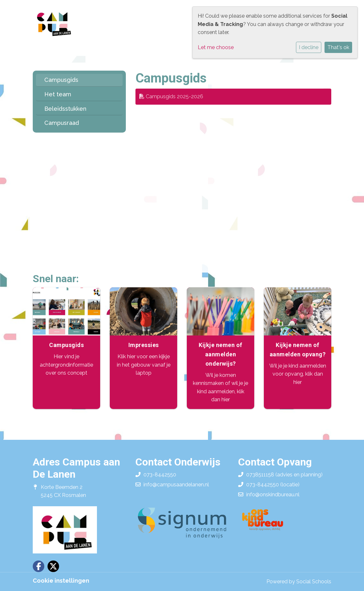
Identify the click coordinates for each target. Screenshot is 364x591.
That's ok (338, 47)
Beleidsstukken (65, 109)
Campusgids (61, 80)
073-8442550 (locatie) (273, 485)
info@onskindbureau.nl (273, 495)
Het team (58, 94)
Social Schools (314, 582)
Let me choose (216, 47)
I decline (309, 47)
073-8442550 (160, 475)
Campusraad (62, 123)
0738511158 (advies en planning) (284, 475)
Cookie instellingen (61, 581)
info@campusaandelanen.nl (176, 485)
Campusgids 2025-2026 (171, 96)
